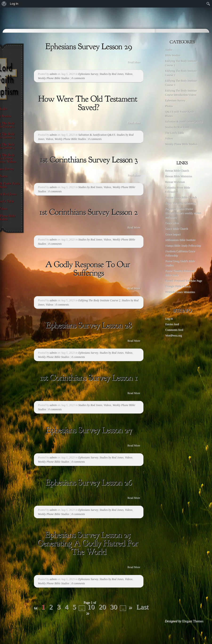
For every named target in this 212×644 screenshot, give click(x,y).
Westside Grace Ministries (180, 292)
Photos (169, 106)
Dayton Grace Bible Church (181, 198)
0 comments (78, 78)
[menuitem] (4, 4)
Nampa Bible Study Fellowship (183, 245)
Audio (169, 50)
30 (114, 607)
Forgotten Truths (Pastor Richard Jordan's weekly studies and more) (183, 213)
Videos (129, 74)
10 (91, 607)
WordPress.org (173, 335)
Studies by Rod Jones (112, 74)
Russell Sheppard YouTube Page (183, 281)
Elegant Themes (193, 621)
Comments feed (174, 330)
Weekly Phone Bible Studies (54, 78)
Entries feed (172, 324)
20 (102, 607)
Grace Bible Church (176, 229)
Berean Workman (175, 182)
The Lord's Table (175, 133)
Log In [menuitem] (14, 4)
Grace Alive (172, 223)
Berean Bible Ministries (179, 176)
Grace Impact (173, 234)
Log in (169, 318)
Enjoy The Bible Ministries (181, 203)
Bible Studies (173, 55)
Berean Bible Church (177, 171)
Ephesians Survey (88, 74)
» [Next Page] (130, 607)
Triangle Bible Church (178, 286)
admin (53, 74)
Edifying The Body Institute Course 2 (99, 300)
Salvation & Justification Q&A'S (97, 135)
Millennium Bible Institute (180, 240)
